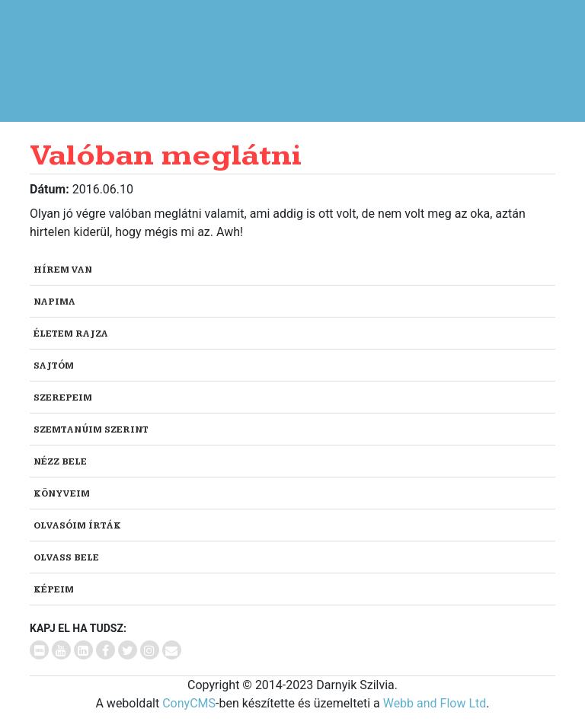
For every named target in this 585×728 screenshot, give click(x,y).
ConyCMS (189, 703)
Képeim (54, 590)
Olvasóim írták (77, 526)
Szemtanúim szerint (91, 430)
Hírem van (63, 270)
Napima (54, 302)
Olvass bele (66, 558)
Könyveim (62, 494)
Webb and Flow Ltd (435, 703)
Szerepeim (63, 398)
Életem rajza (71, 334)
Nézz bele (60, 462)
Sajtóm (54, 366)
